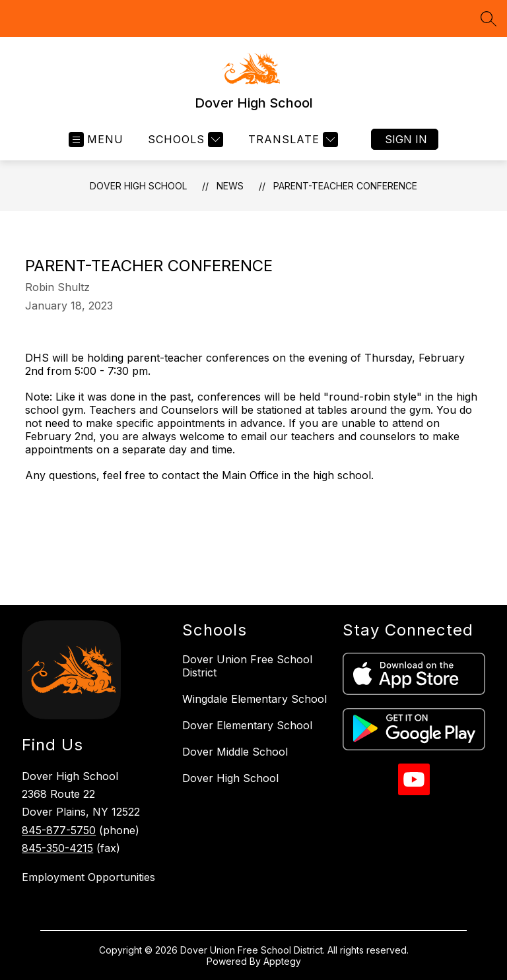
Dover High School (138, 186)
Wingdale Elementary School (254, 699)
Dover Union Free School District (247, 666)
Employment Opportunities (88, 877)
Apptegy (282, 961)
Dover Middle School (235, 752)
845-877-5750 (59, 830)
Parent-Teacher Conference (345, 186)
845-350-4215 (57, 848)
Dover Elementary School (247, 725)
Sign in (406, 139)
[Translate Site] (291, 140)
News (230, 186)
